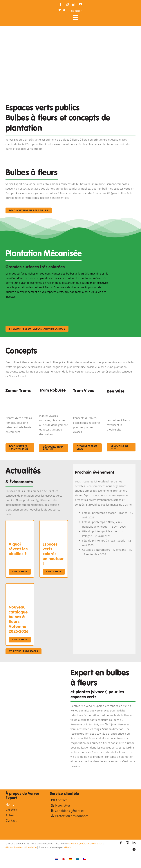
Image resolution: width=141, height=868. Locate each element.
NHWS (67, 847)
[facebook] (61, 4)
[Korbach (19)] (87, 397)
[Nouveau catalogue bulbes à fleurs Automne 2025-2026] (20, 586)
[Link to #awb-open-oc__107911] (103, 17)
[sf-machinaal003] (93, 304)
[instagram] (67, 4)
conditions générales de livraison (85, 844)
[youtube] (80, 4)
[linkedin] (74, 4)
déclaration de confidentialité (21, 847)
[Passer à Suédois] (77, 859)
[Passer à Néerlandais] (57, 859)
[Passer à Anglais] (64, 859)
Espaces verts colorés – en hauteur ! (53, 554)
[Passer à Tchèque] (84, 859)
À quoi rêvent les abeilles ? (18, 549)
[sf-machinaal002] (57, 304)
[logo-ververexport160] (13, 18)
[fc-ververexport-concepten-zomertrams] (20, 397)
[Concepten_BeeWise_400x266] (121, 398)
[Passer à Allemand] (70, 859)
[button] (64, 10)
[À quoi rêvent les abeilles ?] (20, 523)
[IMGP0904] (54, 396)
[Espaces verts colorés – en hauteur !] (54, 523)
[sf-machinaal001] (21, 304)
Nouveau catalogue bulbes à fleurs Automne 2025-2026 (19, 619)
